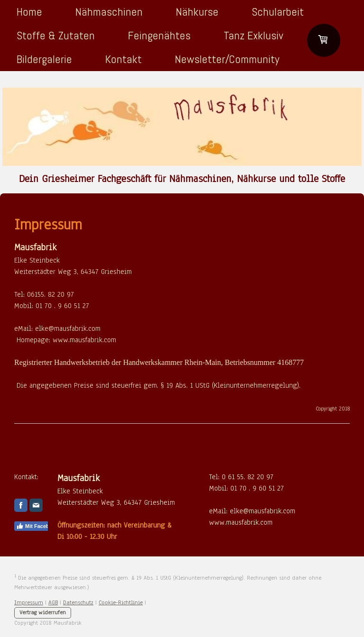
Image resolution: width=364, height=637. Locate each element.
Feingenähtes (159, 35)
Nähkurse (197, 12)
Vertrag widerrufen (43, 612)
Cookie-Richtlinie (121, 602)
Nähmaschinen (109, 12)
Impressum (29, 602)
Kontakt (123, 59)
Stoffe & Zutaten (56, 35)
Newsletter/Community (227, 59)
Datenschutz (78, 602)
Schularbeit (278, 12)
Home (29, 12)
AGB (53, 602)
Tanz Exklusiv (254, 35)
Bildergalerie (44, 59)
